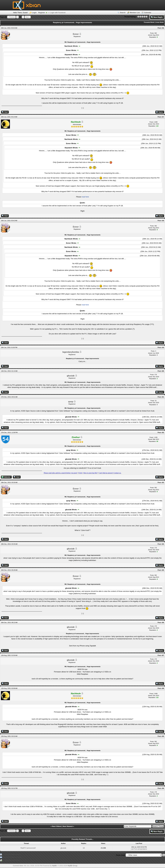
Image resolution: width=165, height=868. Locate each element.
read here (85, 197)
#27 (163, 655)
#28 (163, 688)
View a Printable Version (12, 854)
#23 (163, 482)
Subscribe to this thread (12, 860)
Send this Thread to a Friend (12, 857)
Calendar (148, 13)
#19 (163, 347)
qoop (71, 402)
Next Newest (68, 826)
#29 (163, 736)
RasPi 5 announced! (28, 848)
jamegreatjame (142, 849)
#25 (163, 570)
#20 (163, 371)
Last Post (134, 849)
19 (84, 848)
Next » (28, 17)
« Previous (11, 17)
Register (42, 13)
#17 (163, 117)
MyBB (54, 866)
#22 (163, 432)
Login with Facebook (58, 13)
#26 (163, 622)
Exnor (76, 34)
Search (123, 13)
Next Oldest (57, 826)
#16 (163, 28)
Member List (135, 13)
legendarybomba (71, 352)
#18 (163, 221)
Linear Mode (160, 22)
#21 (163, 397)
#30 (163, 788)
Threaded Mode (149, 22)
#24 (163, 544)
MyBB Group (72, 866)
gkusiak (71, 376)
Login (34, 13)
